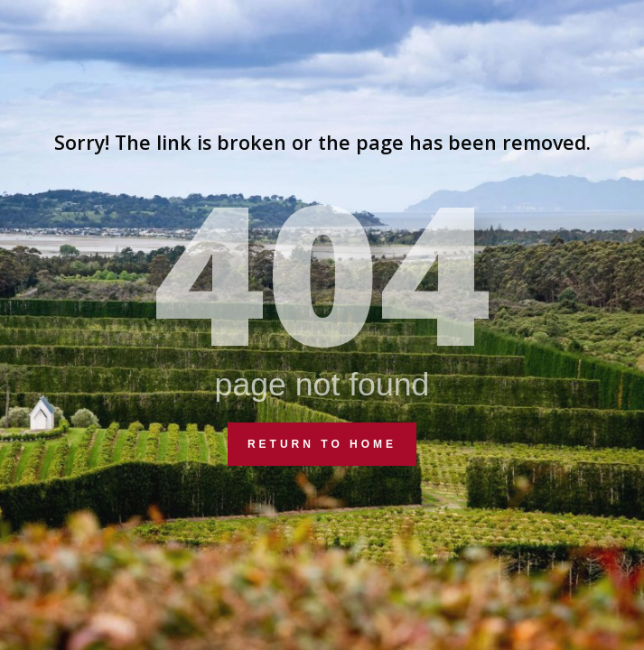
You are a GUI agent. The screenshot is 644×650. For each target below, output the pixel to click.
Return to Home (322, 444)
